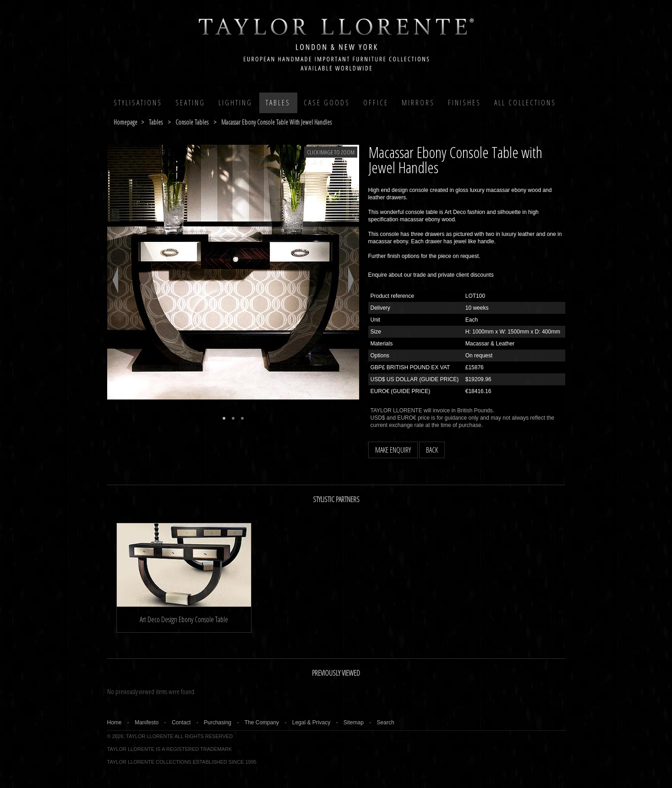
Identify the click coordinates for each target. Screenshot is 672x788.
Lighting (235, 103)
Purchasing (218, 722)
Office (376, 103)
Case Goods (327, 103)
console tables (192, 122)
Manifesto (147, 722)
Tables (278, 103)
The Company (262, 722)
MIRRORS (418, 103)
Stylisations (138, 103)
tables (156, 122)
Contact (181, 722)
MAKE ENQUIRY (393, 450)
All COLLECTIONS (525, 103)
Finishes (464, 103)
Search (386, 722)
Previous (115, 280)
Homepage (126, 122)
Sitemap (354, 722)
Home (115, 722)
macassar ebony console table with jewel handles (276, 122)
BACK (432, 450)
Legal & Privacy (311, 722)
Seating (190, 103)
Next (351, 280)
